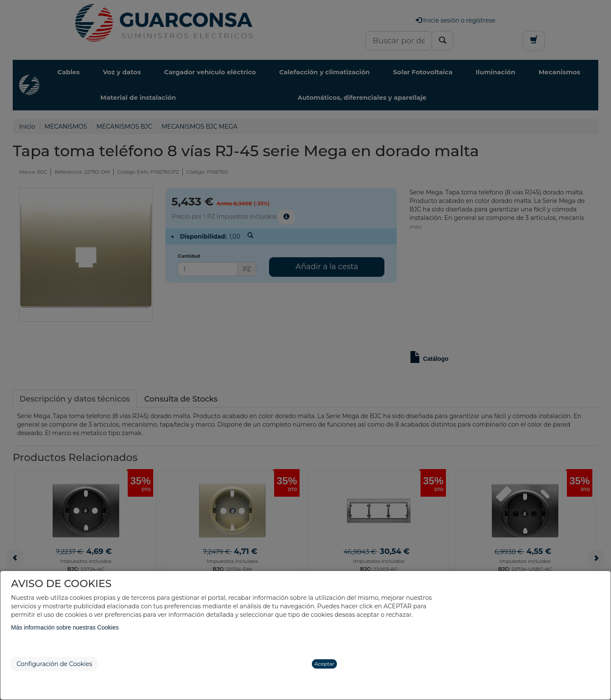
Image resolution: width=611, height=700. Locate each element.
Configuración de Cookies (54, 664)
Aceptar (324, 664)
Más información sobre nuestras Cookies (65, 627)
